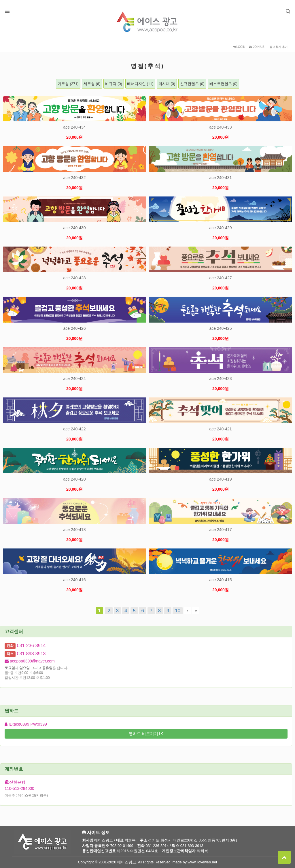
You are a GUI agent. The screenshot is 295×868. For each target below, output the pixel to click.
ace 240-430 (75, 228)
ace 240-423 (221, 379)
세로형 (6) (92, 84)
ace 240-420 (75, 479)
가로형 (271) (68, 84)
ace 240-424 (75, 379)
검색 (284, 7)
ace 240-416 (75, 580)
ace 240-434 (75, 127)
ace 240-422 (75, 429)
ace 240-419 (221, 479)
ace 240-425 (221, 328)
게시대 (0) (167, 84)
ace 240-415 (221, 580)
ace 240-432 (75, 178)
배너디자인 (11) (140, 84)
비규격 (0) (114, 84)
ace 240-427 (221, 278)
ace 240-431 (221, 178)
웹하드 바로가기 (146, 734)
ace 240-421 (221, 429)
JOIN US (257, 47)
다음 (187, 611)
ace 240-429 (221, 228)
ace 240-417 (221, 530)
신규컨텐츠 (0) (192, 84)
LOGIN (239, 47)
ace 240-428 (75, 278)
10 (176, 610)
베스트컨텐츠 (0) (224, 84)
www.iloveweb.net (203, 862)
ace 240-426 (75, 328)
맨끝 (196, 611)
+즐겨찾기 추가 (278, 47)
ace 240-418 (75, 530)
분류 (7, 11)
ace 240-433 (221, 127)
